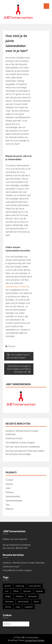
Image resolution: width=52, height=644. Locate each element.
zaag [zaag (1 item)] (18, 607)
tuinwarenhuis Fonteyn (16, 287)
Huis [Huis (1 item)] (7, 591)
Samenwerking (13, 496)
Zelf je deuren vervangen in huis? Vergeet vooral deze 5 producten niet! (19, 369)
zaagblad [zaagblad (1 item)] (29, 607)
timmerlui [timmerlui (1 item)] (20, 596)
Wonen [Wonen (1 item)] (36, 602)
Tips (8, 505)
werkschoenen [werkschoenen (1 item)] (23, 602)
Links (8, 488)
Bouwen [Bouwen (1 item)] (8, 586)
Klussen (12, 346)
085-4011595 (21, 548)
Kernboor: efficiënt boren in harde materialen (24, 563)
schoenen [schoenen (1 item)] (39, 591)
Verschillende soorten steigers (21, 443)
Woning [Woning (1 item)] (8, 607)
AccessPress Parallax (35, 640)
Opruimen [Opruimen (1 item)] (27, 591)
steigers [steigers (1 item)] (8, 596)
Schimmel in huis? (14, 438)
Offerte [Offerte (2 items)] (16, 591)
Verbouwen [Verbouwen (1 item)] (32, 596)
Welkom (10, 509)
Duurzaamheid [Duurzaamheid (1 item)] (35, 586)
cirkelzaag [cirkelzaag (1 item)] (20, 586)
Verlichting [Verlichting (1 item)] (9, 602)
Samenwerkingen (14, 501)
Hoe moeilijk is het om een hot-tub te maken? (18, 356)
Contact (9, 480)
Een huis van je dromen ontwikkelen (23, 447)
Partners (10, 492)
